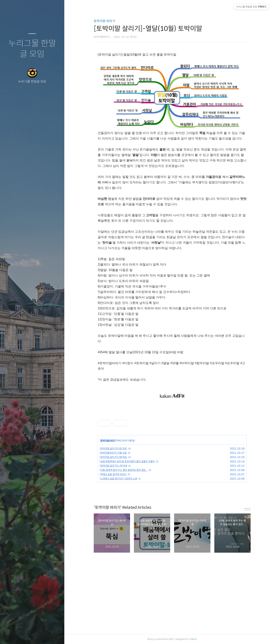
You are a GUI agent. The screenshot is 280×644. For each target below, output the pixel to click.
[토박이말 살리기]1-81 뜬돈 (113, 448)
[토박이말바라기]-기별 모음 (113, 453)
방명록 (25, 636)
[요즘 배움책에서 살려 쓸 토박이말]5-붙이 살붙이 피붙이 (127, 461)
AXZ (171, 639)
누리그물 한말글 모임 (32, 49)
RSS (40, 636)
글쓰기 (9, 636)
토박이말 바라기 (104, 21)
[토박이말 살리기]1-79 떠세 (113, 466)
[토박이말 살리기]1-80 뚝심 (113, 457)
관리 (55, 636)
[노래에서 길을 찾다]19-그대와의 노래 (118, 479)
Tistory (193, 639)
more (247, 508)
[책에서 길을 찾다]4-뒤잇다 (113, 474)
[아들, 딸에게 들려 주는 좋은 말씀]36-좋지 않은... (124, 470)
